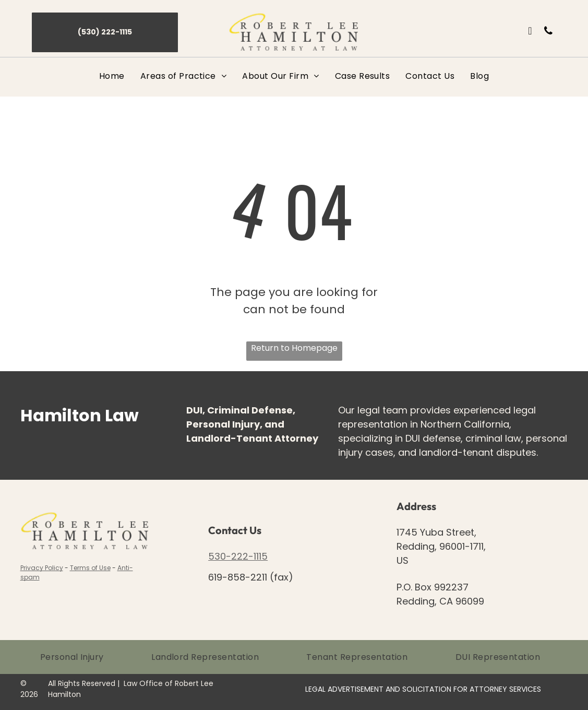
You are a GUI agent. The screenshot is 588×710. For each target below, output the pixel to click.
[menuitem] (112, 76)
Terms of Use (90, 568)
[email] (530, 32)
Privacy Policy (42, 568)
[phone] (548, 32)
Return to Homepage (294, 348)
